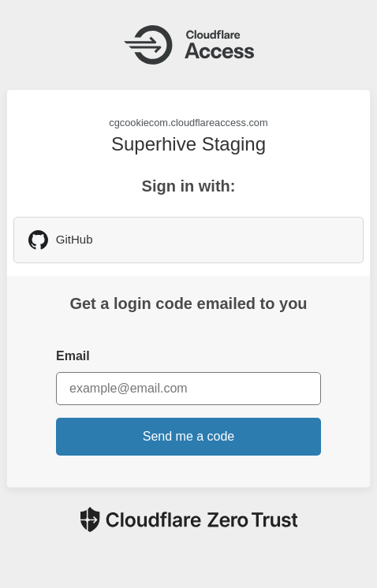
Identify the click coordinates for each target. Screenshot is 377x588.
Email (73, 356)
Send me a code (189, 436)
